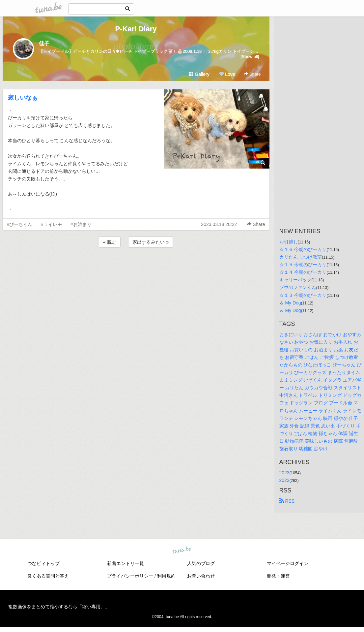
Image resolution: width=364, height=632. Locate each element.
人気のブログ (201, 563)
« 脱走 (110, 242)
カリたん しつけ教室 (301, 257)
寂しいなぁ (23, 98)
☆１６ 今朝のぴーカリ (303, 249)
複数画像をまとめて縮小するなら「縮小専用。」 (59, 607)
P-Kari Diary (136, 29)
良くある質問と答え (48, 576)
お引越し (289, 242)
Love (227, 74)
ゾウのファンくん (298, 287)
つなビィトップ (43, 563)
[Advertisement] (136, 267)
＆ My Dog (290, 303)
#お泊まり (81, 224)
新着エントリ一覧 (126, 563)
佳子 (44, 43)
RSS (287, 501)
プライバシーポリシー (130, 576)
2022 (284, 480)
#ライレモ (51, 224)
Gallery (199, 74)
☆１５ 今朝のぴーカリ (303, 265)
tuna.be (182, 550)
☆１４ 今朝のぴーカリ (303, 272)
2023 (284, 473)
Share (252, 74)
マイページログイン (288, 563)
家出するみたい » (151, 242)
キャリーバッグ (295, 280)
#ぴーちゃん (20, 224)
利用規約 (166, 576)
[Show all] (250, 57)
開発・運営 (278, 576)
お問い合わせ (201, 576)
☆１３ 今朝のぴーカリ (303, 295)
